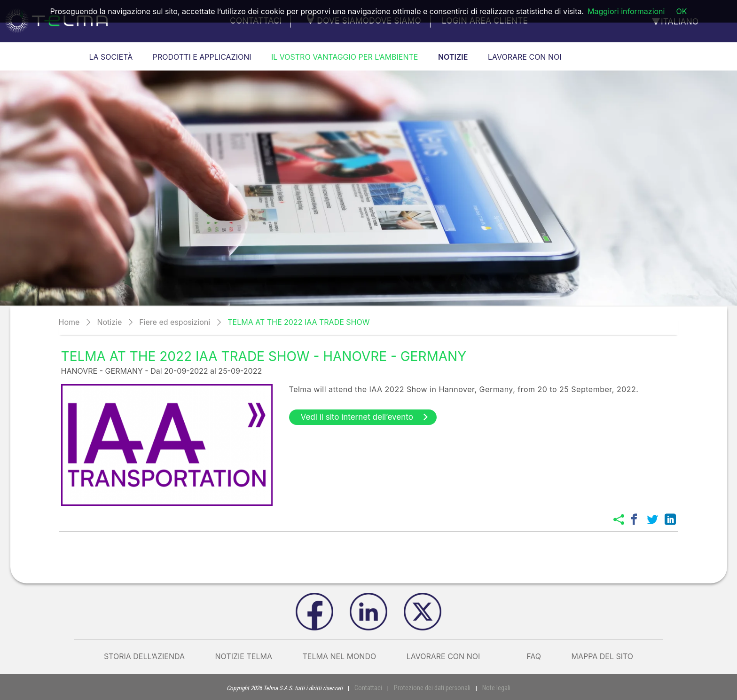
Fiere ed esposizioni (175, 322)
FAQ (534, 656)
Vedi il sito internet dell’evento (365, 417)
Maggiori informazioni (626, 11)
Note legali (492, 688)
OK (681, 11)
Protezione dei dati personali (432, 688)
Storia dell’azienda (144, 656)
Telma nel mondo (339, 656)
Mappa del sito (602, 656)
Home (69, 322)
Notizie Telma (244, 656)
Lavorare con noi (451, 656)
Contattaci (373, 688)
